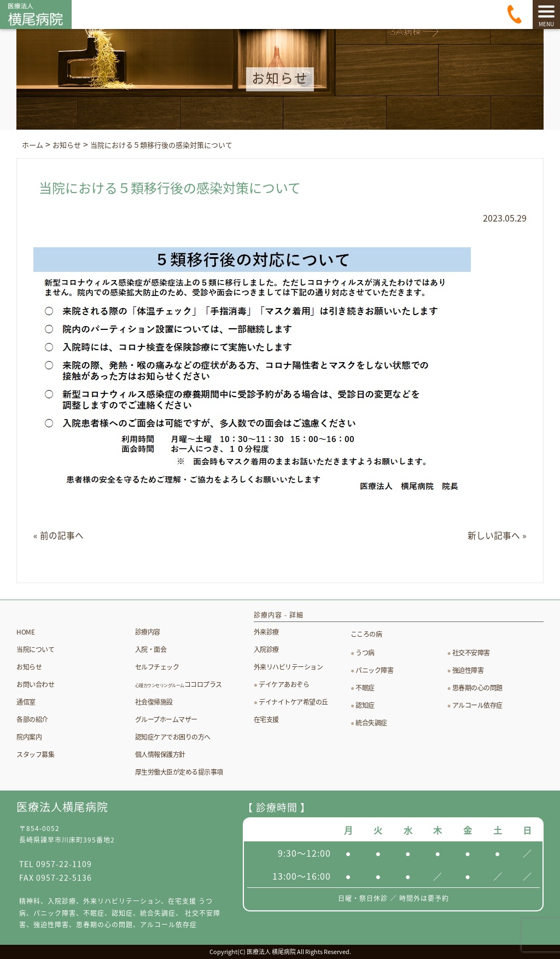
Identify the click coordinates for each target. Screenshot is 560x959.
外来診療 (266, 632)
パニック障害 (374, 670)
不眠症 (365, 688)
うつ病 (365, 653)
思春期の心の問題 (477, 688)
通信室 (26, 701)
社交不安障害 (471, 653)
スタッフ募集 (35, 754)
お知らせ (29, 666)
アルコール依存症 (477, 705)
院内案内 (29, 736)
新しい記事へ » (497, 535)
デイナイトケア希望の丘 (293, 702)
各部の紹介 (32, 719)
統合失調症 (371, 723)
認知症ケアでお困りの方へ (173, 736)
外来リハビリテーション (288, 667)
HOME (25, 631)
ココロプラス (179, 684)
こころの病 (366, 634)
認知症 (365, 705)
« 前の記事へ (59, 535)
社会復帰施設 (154, 701)
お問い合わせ (35, 684)
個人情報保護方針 (160, 754)
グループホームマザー (166, 719)
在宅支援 (266, 719)
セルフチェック (157, 666)
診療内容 (148, 631)
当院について (35, 649)
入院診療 (266, 649)
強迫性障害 (468, 670)
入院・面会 (151, 649)
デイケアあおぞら (284, 684)
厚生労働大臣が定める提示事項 (179, 771)
